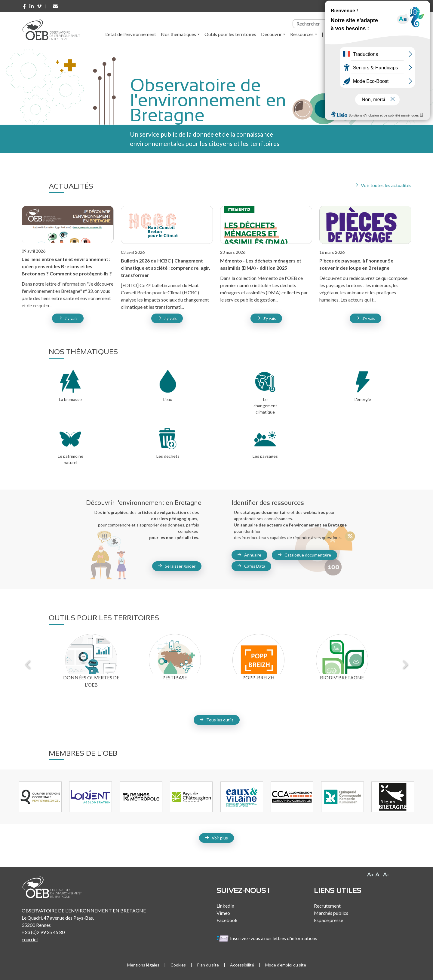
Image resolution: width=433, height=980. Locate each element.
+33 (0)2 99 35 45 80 (43, 932)
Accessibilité (242, 965)
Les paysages (265, 456)
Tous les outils (220, 720)
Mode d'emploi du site (286, 965)
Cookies (178, 965)
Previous (28, 665)
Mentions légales (143, 965)
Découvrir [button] (271, 34)
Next (405, 665)
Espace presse (329, 920)
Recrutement (327, 906)
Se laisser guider (180, 566)
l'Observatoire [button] (343, 34)
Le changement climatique (265, 406)
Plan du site (208, 965)
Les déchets (168, 456)
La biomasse (70, 399)
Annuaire (253, 555)
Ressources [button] (302, 34)
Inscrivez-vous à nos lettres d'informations (267, 938)
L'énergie (363, 399)
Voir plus (220, 838)
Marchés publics (331, 913)
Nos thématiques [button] (178, 34)
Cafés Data (255, 566)
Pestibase (175, 677)
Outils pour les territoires (230, 34)
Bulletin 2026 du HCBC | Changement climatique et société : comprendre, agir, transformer (166, 268)
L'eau (168, 399)
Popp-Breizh (258, 677)
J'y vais (170, 318)
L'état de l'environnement (131, 34)
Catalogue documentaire (308, 555)
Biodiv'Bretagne (342, 677)
